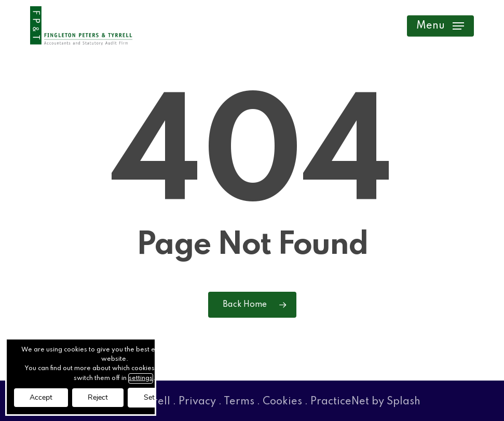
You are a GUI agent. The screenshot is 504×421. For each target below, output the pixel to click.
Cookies (282, 402)
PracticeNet (340, 402)
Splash (404, 402)
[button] (440, 26)
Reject (98, 397)
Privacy (197, 402)
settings (141, 378)
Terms (239, 402)
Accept (41, 397)
